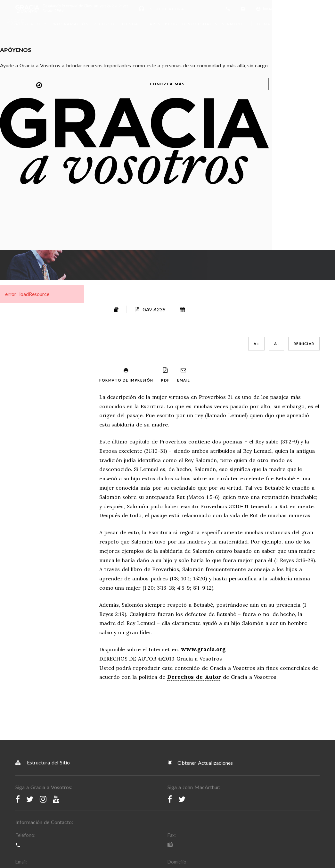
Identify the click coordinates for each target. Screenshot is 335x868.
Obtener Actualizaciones (200, 549)
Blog (171, 24)
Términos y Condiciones (44, 745)
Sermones (234, 24)
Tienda (130, 24)
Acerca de (31, 24)
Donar (268, 24)
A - (197, 93)
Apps (155, 24)
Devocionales (200, 24)
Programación (70, 24)
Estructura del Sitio (43, 549)
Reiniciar (225, 93)
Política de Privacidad (113, 745)
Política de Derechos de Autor (190, 745)
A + (177, 93)
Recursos (105, 24)
